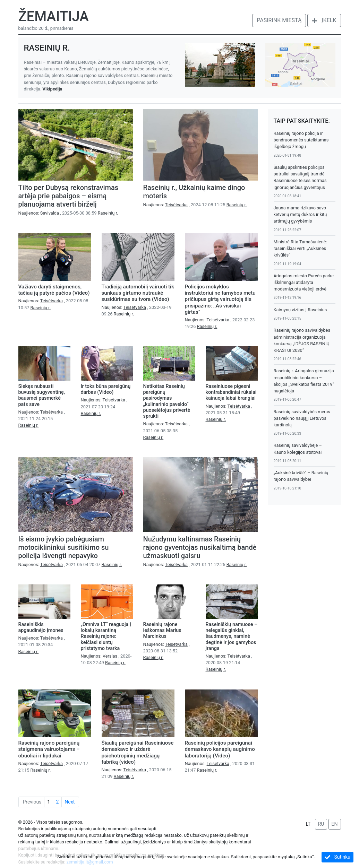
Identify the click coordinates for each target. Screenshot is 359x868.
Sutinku (337, 857)
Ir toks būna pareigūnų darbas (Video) (106, 389)
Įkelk (324, 20)
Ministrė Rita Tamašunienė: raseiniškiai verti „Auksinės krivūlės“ (300, 248)
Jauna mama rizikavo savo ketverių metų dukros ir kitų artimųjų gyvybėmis (300, 214)
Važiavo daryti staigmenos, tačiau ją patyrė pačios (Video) (54, 290)
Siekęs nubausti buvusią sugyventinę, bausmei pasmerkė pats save (42, 395)
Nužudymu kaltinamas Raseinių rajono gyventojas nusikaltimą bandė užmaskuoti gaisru (200, 547)
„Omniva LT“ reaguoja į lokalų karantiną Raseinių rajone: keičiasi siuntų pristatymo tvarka (106, 636)
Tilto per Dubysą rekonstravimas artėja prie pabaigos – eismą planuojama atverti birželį (69, 196)
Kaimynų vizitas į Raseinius (300, 310)
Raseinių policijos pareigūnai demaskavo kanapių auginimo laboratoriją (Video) (220, 749)
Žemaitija (54, 16)
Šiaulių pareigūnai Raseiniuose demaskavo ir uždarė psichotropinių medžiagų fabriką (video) (138, 752)
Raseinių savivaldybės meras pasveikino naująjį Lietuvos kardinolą (302, 418)
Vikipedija (53, 89)
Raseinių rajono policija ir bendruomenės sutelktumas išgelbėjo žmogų (301, 140)
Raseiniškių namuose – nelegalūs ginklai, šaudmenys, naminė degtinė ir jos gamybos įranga (232, 636)
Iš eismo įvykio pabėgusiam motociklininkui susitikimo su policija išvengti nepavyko (64, 547)
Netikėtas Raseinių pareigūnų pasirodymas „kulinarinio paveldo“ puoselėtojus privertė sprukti (167, 401)
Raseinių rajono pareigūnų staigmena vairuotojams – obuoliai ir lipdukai (49, 749)
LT (308, 824)
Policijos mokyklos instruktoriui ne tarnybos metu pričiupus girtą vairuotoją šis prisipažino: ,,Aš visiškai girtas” (220, 299)
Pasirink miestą (279, 20)
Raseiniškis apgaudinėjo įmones (41, 627)
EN (335, 824)
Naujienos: (39, 213)
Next (70, 802)
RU (321, 824)
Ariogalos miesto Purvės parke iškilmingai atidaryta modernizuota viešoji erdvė (304, 282)
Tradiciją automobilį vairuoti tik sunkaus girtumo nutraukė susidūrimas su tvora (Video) (138, 293)
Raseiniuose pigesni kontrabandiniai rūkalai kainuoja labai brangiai (231, 392)
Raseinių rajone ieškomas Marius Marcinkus (162, 631)
